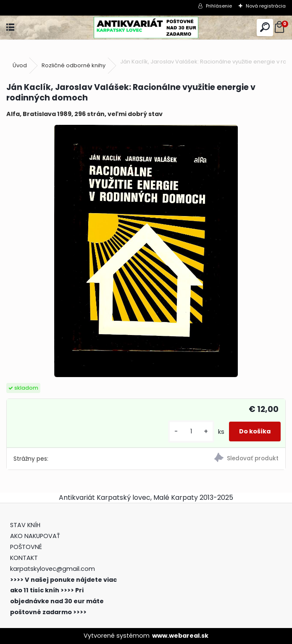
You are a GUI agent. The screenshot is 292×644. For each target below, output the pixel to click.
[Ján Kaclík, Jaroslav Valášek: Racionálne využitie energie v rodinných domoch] (146, 251)
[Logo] (146, 28)
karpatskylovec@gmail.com (53, 569)
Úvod (20, 65)
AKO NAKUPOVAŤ (35, 536)
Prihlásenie (219, 6)
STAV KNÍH (26, 525)
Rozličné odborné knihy (74, 65)
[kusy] (191, 432)
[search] (265, 28)
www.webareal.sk (180, 636)
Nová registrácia (266, 6)
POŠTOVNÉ (26, 547)
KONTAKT (24, 558)
